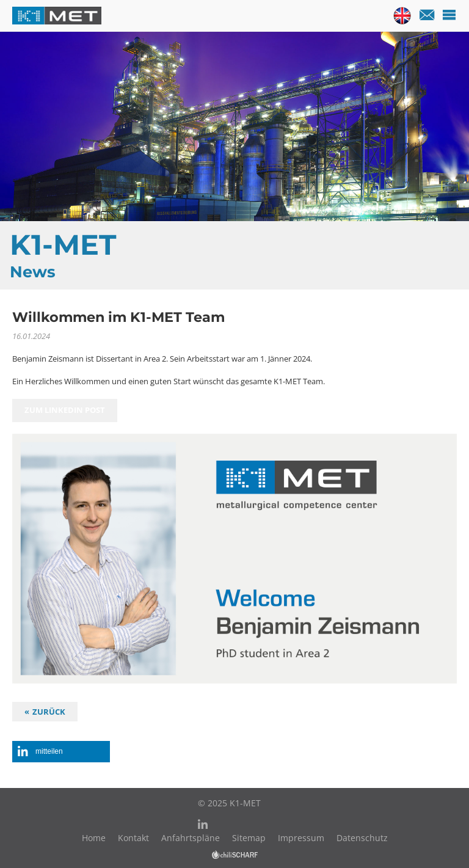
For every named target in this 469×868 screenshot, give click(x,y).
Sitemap (249, 838)
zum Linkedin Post (65, 410)
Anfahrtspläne (191, 838)
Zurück (49, 712)
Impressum (301, 838)
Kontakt (133, 838)
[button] (61, 752)
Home (94, 838)
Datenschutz (362, 838)
